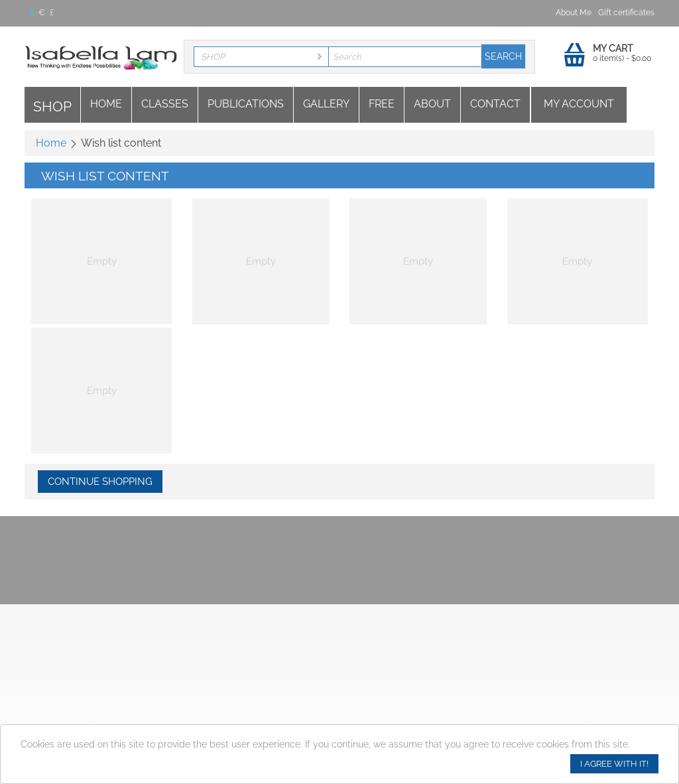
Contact (495, 104)
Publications (246, 104)
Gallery (326, 104)
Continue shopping (100, 482)
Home (106, 104)
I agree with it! (614, 764)
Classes (165, 104)
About (432, 104)
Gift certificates (626, 13)
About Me (574, 13)
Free (382, 104)
